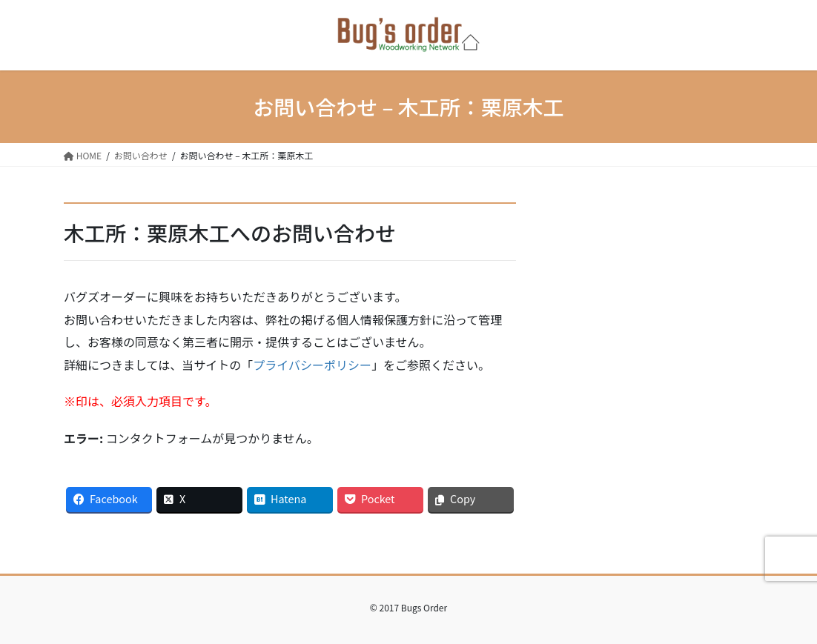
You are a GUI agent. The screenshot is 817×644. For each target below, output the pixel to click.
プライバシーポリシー (312, 365)
